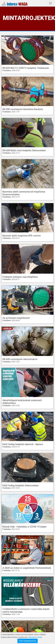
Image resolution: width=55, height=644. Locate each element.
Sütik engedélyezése (28, 641)
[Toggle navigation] (50, 3)
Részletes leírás (35, 637)
